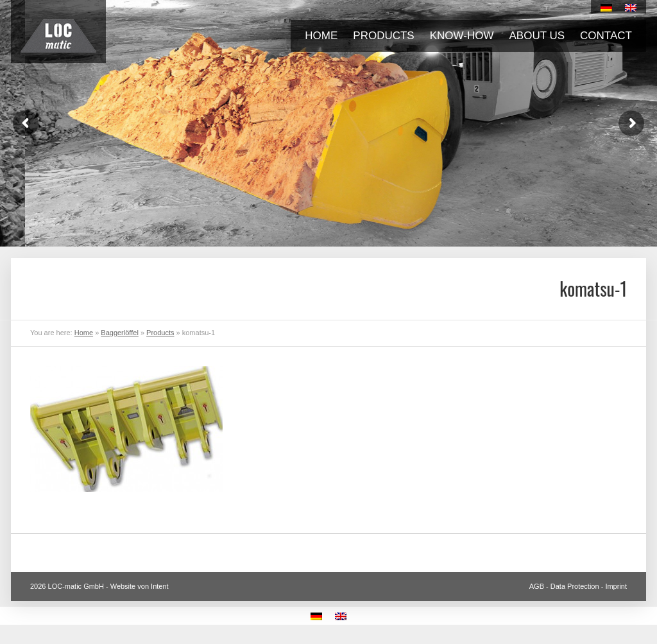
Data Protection (575, 586)
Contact (606, 36)
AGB (537, 586)
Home (321, 36)
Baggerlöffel (120, 333)
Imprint (616, 586)
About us (537, 36)
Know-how (462, 36)
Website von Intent (140, 586)
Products (383, 36)
